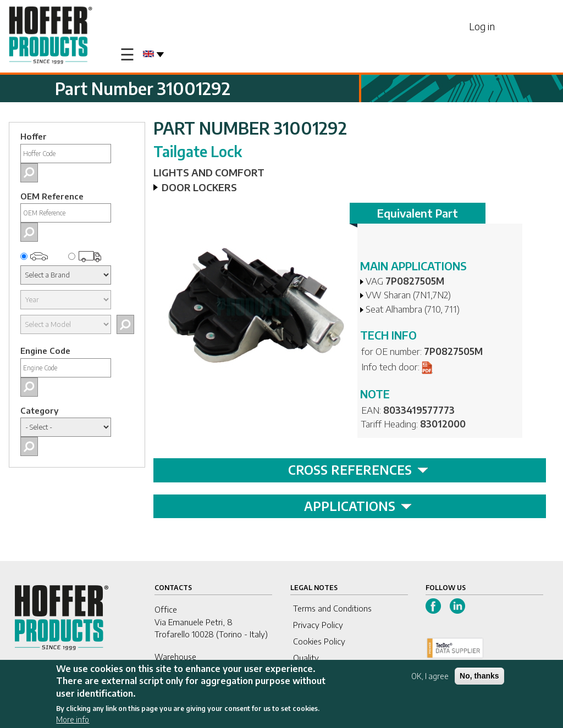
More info (73, 722)
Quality (306, 658)
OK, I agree (430, 678)
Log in (482, 26)
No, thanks (479, 678)
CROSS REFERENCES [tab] (358, 470)
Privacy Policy (318, 625)
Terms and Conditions (332, 608)
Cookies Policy (319, 641)
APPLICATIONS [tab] (358, 506)
